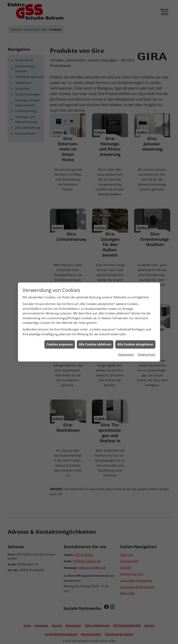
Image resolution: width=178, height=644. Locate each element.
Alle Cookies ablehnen (95, 343)
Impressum (126, 353)
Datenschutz (147, 353)
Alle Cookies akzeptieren (135, 343)
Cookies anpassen (60, 343)
